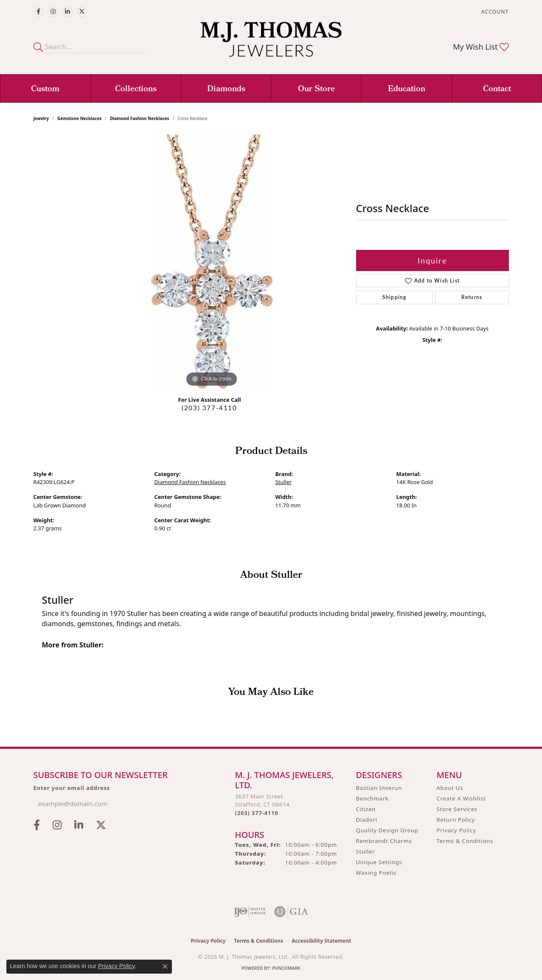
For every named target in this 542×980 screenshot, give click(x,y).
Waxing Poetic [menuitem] (377, 873)
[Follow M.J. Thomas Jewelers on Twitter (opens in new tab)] (82, 12)
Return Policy (456, 820)
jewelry (41, 118)
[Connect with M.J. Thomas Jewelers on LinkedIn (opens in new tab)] (67, 12)
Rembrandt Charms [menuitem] (384, 841)
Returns (472, 297)
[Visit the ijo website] (250, 912)
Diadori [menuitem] (367, 820)
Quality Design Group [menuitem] (387, 830)
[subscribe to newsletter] (138, 804)
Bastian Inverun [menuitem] (379, 788)
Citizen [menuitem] (366, 809)
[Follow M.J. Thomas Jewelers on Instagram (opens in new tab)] (53, 12)
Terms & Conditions (465, 841)
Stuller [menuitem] (366, 851)
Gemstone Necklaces (79, 118)
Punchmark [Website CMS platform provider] (286, 968)
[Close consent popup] (165, 966)
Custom (45, 90)
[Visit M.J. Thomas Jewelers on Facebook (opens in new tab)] (39, 12)
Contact (497, 90)
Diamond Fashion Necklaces (140, 118)
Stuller (284, 482)
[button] (494, 12)
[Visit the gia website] (291, 912)
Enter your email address (72, 788)
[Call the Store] (257, 813)
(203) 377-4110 (209, 408)
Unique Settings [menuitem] (379, 862)
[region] (212, 262)
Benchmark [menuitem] (372, 798)
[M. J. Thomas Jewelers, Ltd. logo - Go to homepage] (271, 43)
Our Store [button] (316, 90)
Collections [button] (136, 90)
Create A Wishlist (461, 798)
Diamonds (226, 90)
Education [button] (407, 90)
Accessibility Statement (321, 941)
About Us (450, 788)
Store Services (457, 809)
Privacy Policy (456, 830)
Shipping (395, 297)
